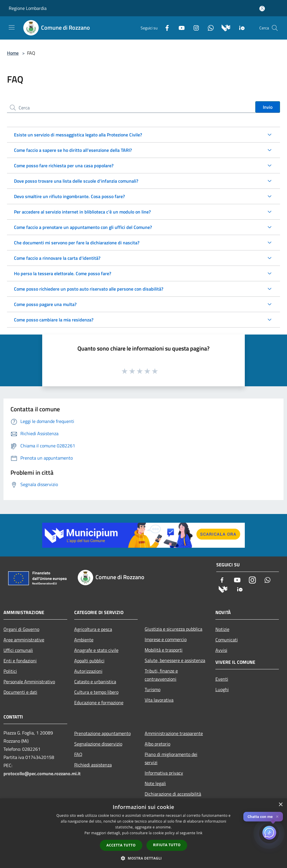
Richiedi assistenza (93, 765)
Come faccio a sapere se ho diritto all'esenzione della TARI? (73, 150)
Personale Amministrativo (29, 682)
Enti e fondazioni (20, 661)
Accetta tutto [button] (121, 845)
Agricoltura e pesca (93, 629)
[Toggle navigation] (12, 27)
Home (13, 53)
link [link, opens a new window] (200, 833)
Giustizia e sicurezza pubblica (173, 629)
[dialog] (143, 833)
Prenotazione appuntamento (102, 733)
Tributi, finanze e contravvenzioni (161, 675)
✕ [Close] (277, 817)
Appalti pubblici (89, 661)
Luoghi (222, 689)
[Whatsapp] (208, 27)
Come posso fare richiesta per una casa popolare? (64, 166)
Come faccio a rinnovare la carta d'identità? (57, 258)
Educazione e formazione (99, 702)
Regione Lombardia (28, 8)
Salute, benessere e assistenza (175, 660)
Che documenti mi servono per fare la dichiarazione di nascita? (77, 243)
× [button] (280, 805)
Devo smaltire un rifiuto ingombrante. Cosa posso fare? (69, 196)
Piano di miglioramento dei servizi (171, 758)
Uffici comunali (18, 650)
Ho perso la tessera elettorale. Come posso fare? (63, 273)
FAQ (78, 754)
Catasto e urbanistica (95, 682)
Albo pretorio (157, 744)
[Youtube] (179, 27)
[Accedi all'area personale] (262, 9)
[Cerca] (275, 28)
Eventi (222, 679)
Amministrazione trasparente (174, 733)
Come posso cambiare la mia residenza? (54, 320)
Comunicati (227, 640)
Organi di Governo (21, 629)
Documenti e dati (20, 692)
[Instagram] (194, 27)
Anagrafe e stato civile (96, 650)
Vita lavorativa (159, 700)
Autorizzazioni (88, 671)
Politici (10, 671)
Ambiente (84, 640)
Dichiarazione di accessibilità (173, 794)
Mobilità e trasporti (164, 650)
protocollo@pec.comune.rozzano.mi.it (42, 773)
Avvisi (221, 650)
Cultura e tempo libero (96, 692)
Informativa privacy (164, 773)
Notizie (222, 629)
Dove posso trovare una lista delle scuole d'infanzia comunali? (76, 181)
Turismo (153, 689)
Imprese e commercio (166, 639)
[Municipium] (224, 27)
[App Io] (240, 27)
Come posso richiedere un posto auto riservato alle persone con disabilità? (89, 289)
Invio (268, 107)
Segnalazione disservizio (98, 744)
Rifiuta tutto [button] (167, 845)
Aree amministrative (24, 640)
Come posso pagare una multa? (45, 304)
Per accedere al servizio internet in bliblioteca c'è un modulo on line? (82, 212)
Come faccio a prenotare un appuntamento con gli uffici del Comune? (83, 227)
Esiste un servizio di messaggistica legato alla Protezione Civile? (78, 135)
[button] (143, 858)
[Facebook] (165, 27)
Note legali (155, 783)
